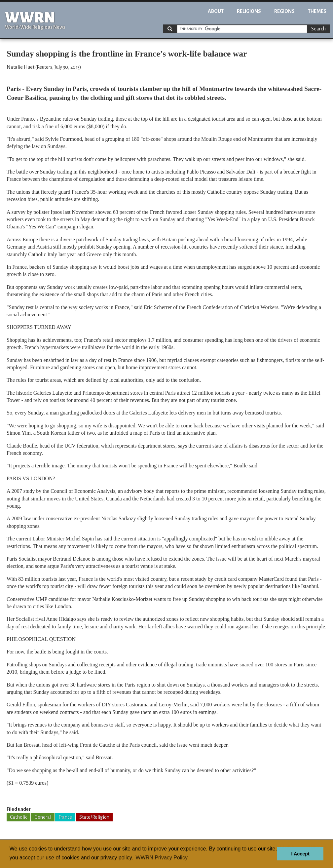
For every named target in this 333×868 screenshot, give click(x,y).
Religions (249, 11)
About (216, 11)
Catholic (18, 817)
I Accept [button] (300, 854)
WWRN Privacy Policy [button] (162, 858)
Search (318, 29)
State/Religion (94, 817)
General (43, 817)
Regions (284, 11)
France (65, 817)
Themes (317, 11)
